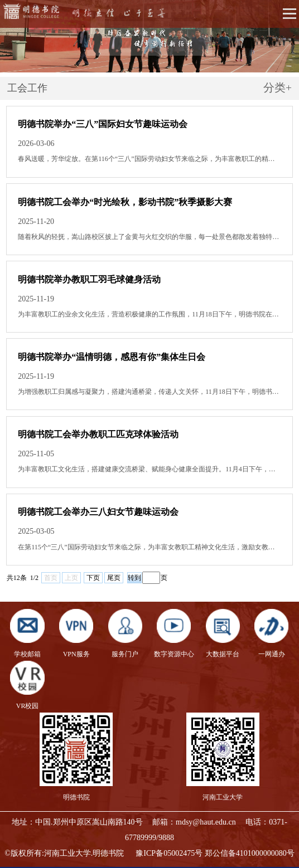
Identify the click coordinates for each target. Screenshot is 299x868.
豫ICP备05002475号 (169, 853)
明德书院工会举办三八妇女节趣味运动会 (98, 512)
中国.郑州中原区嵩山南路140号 (89, 822)
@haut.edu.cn (214, 822)
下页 (93, 578)
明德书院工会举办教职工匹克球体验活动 (98, 434)
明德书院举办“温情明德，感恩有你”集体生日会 (112, 357)
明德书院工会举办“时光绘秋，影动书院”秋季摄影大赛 (125, 202)
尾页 (114, 578)
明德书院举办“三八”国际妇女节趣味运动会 (103, 124)
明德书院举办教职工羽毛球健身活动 (89, 279)
